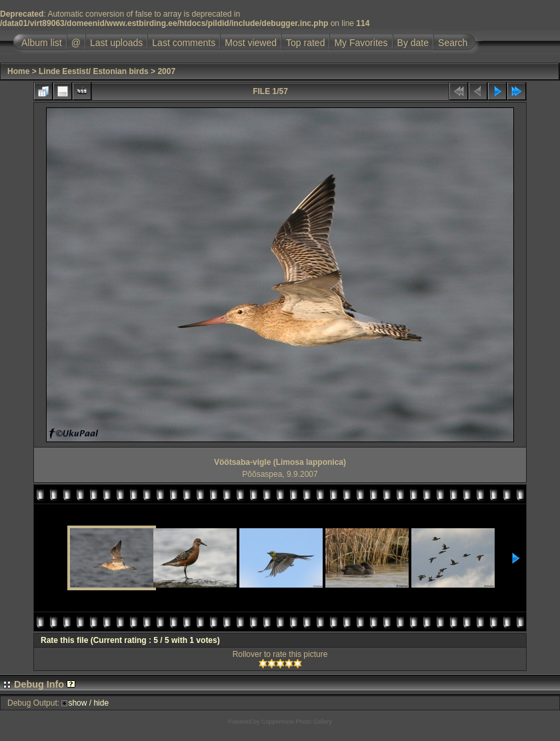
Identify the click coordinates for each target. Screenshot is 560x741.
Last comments (184, 43)
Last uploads (116, 43)
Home (18, 71)
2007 (166, 71)
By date (413, 43)
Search (453, 43)
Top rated (305, 43)
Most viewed (251, 43)
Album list (42, 43)
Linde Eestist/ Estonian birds (94, 71)
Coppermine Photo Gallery (297, 722)
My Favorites (361, 43)
